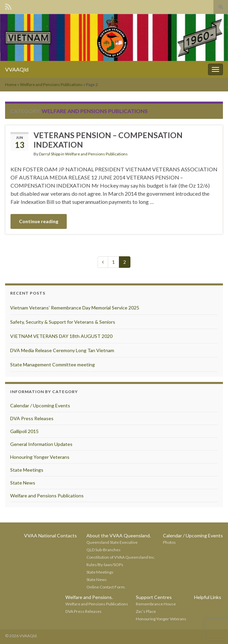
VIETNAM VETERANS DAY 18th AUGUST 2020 (61, 336)
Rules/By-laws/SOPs (105, 565)
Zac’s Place (146, 611)
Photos (169, 542)
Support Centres (154, 597)
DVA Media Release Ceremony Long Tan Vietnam (62, 350)
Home (11, 84)
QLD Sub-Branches (103, 550)
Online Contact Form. (106, 587)
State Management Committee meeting (53, 364)
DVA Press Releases (32, 418)
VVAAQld (17, 69)
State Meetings (27, 470)
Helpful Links (208, 597)
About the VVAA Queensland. (119, 535)
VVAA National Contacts (50, 535)
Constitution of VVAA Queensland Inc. (121, 557)
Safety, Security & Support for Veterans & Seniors (63, 322)
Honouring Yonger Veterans (40, 457)
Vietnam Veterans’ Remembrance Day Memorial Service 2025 (75, 308)
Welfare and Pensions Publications (51, 84)
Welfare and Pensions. (89, 597)
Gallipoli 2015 (24, 431)
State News (23, 483)
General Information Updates (41, 444)
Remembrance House (156, 604)
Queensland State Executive (112, 542)
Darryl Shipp (50, 154)
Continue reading (39, 221)
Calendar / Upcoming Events (40, 405)
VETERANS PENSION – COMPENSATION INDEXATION (108, 140)
